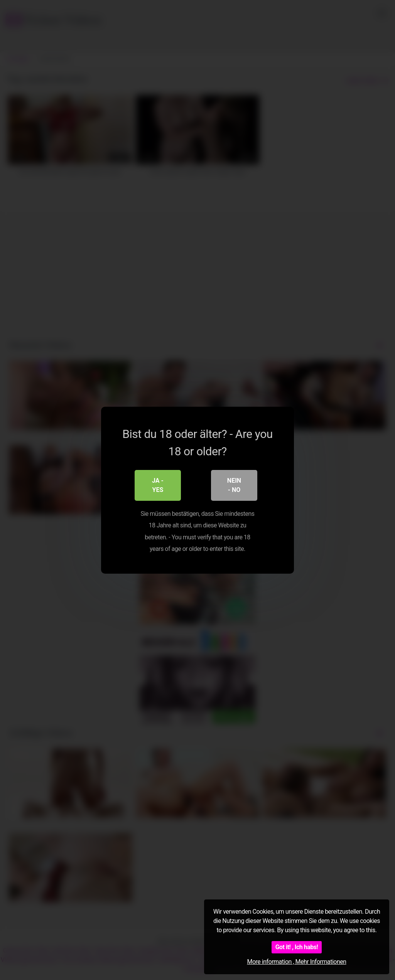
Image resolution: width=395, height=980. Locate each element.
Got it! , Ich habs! (297, 947)
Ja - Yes (158, 485)
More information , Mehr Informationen (296, 962)
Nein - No (234, 485)
